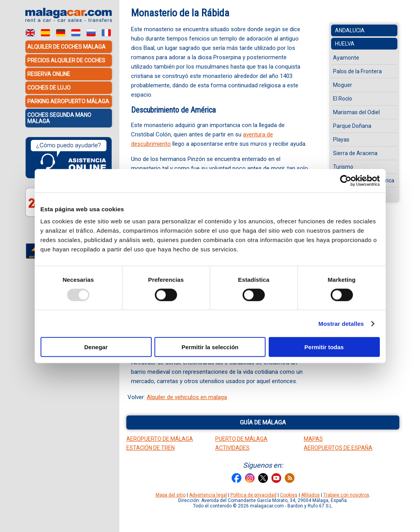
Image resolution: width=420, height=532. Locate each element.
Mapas (313, 439)
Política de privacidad (253, 495)
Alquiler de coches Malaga (66, 47)
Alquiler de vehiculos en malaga (187, 397)
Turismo (343, 167)
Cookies (289, 495)
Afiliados (310, 495)
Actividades (232, 448)
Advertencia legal (208, 495)
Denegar (96, 347)
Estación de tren (151, 448)
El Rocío (343, 99)
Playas (341, 140)
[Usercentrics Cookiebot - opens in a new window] (346, 180)
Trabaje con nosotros (346, 495)
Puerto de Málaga (241, 439)
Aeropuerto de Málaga (160, 439)
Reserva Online (49, 74)
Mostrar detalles (341, 323)
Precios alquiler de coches (66, 60)
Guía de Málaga (263, 422)
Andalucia (350, 30)
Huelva (345, 44)
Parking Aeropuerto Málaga (68, 101)
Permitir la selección (210, 347)
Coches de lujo (49, 88)
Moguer (343, 85)
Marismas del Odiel (356, 112)
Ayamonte (346, 58)
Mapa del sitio (171, 495)
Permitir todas (324, 347)
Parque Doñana (352, 126)
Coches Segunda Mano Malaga (59, 118)
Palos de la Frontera (357, 71)
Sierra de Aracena (355, 153)
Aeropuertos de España (338, 448)
